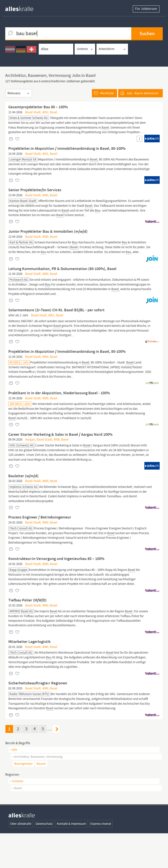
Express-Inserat (101, 858)
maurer (41, 798)
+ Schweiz (17, 816)
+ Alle (13, 784)
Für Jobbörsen (146, 9)
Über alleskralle (21, 858)
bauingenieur (23, 798)
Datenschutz (44, 858)
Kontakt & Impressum (71, 858)
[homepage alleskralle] (23, 8)
